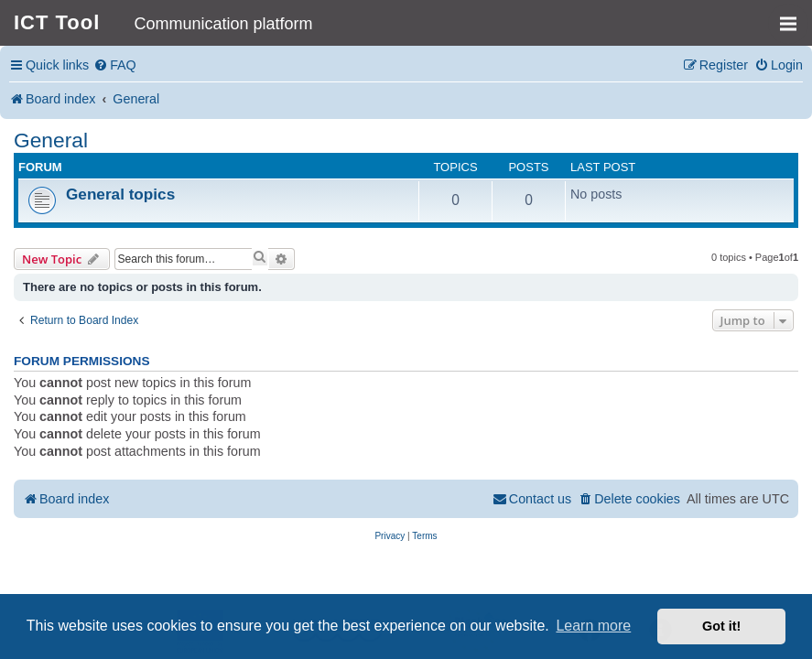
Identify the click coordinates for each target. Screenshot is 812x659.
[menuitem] (115, 65)
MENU (794, 16)
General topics (120, 194)
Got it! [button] (721, 626)
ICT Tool (57, 22)
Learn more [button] (593, 626)
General (51, 140)
